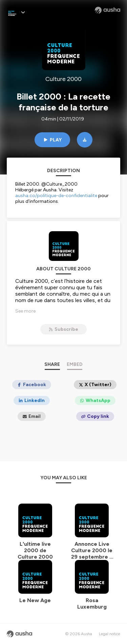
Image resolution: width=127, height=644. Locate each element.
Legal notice (110, 634)
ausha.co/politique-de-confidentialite (56, 196)
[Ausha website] (108, 10)
